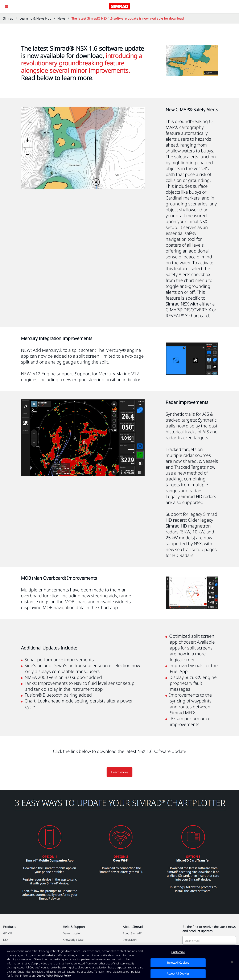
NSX (6, 940)
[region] (119, 962)
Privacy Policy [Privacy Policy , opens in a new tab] (62, 976)
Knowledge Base (73, 940)
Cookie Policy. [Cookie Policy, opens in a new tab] (45, 976)
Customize (178, 952)
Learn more (120, 772)
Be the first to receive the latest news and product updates (209, 929)
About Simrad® (132, 933)
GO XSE (8, 933)
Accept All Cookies (178, 973)
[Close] (232, 962)
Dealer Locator (72, 933)
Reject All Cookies (178, 963)
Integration (130, 940)
